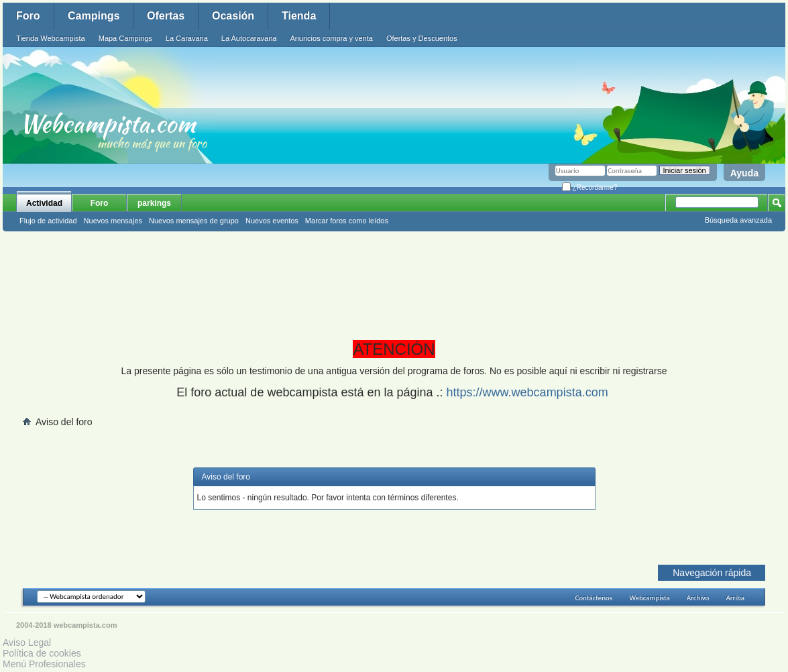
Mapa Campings (125, 38)
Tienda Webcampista (51, 38)
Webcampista (650, 598)
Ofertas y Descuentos (422, 38)
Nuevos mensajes (113, 221)
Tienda (299, 16)
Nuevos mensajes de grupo (194, 221)
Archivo (698, 598)
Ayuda (744, 173)
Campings (94, 16)
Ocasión (233, 16)
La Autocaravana (249, 38)
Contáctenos (594, 598)
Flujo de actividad (48, 221)
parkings (154, 203)
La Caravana (187, 38)
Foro (28, 16)
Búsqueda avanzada (738, 220)
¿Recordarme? (589, 187)
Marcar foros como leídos (347, 221)
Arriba (735, 598)
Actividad (44, 203)
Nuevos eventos (272, 221)
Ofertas (166, 16)
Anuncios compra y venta (331, 38)
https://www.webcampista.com (527, 392)
